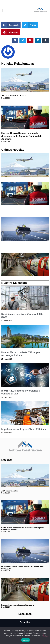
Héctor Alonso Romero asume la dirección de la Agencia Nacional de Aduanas (22, 136)
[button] (3, 10)
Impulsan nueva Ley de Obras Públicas (24, 429)
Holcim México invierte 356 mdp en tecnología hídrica (21, 354)
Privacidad (25, 622)
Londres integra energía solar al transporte (18, 605)
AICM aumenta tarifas (14, 96)
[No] (46, 635)
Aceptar (26, 640)
